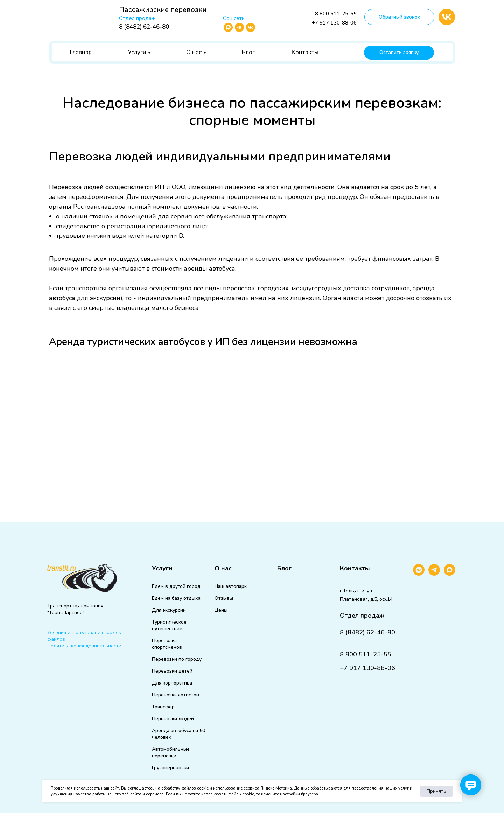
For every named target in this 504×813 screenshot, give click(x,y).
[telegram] (434, 574)
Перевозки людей (173, 719)
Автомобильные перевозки (171, 752)
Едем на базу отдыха (176, 598)
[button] (399, 17)
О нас (194, 52)
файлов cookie (195, 788)
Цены (221, 610)
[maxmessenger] (450, 574)
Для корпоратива (172, 683)
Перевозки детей (172, 671)
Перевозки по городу (177, 659)
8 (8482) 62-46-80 (144, 27)
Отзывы (224, 598)
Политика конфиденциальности (84, 646)
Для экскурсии (169, 610)
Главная (81, 52)
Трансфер (163, 707)
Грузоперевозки (170, 768)
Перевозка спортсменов (167, 644)
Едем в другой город (176, 586)
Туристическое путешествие (169, 625)
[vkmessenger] (419, 574)
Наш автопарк (231, 586)
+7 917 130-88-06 (334, 23)
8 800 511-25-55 (336, 14)
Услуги (137, 52)
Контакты (305, 52)
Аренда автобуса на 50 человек (178, 734)
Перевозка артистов (176, 695)
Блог (248, 52)
